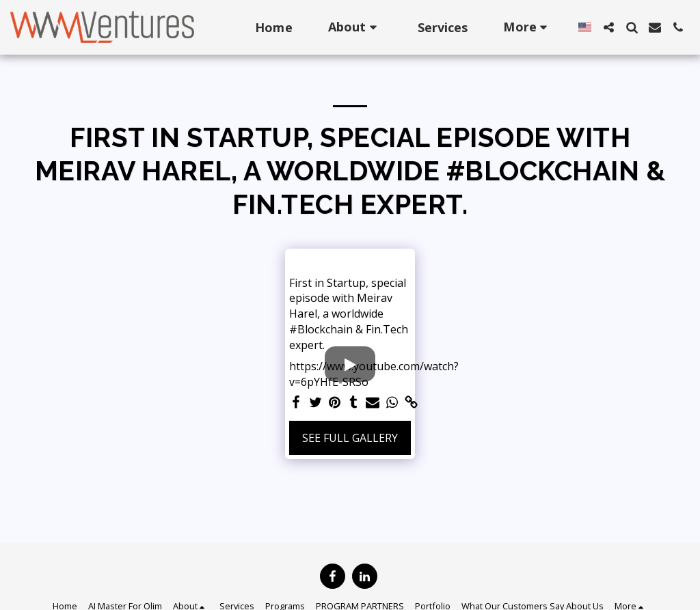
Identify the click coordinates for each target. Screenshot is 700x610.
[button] (355, 27)
